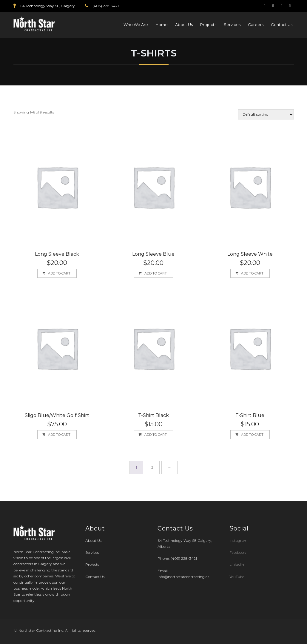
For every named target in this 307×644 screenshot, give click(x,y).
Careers (256, 24)
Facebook (238, 552)
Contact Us (282, 24)
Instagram (239, 540)
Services (232, 24)
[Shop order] (266, 114)
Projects (208, 24)
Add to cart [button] (59, 273)
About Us (184, 24)
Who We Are (136, 24)
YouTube (237, 577)
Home (162, 24)
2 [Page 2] (152, 467)
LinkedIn (237, 564)
